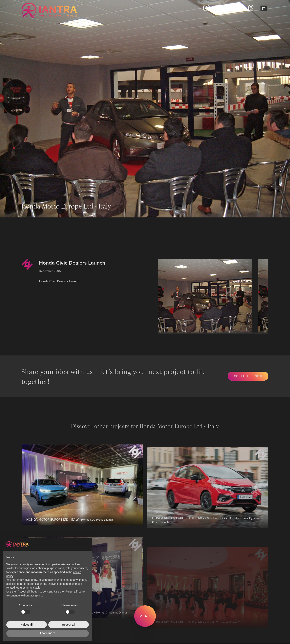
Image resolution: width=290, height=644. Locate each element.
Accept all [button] (69, 625)
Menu (145, 616)
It (264, 8)
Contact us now (248, 376)
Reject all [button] (26, 625)
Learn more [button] (48, 633)
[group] (204, 296)
